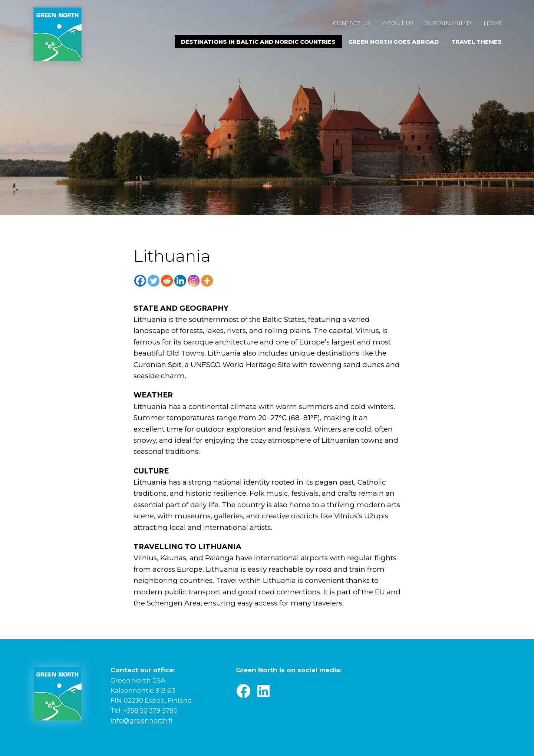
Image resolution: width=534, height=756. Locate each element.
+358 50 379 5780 (150, 710)
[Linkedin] (180, 281)
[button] (243, 691)
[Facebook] (140, 281)
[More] (207, 281)
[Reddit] (167, 281)
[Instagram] (194, 281)
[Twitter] (154, 281)
